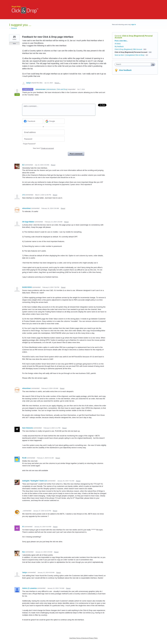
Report (53, 165)
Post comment (76, 154)
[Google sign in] (54, 121)
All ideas (118, 44)
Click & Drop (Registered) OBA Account (128, 49)
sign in (134, 24)
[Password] (43, 139)
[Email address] (43, 132)
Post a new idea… (121, 41)
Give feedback (125, 70)
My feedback (119, 46)
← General (13, 28)
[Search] (153, 64)
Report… (58, 83)
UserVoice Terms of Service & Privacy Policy (84, 638)
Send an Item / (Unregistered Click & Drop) (130, 55)
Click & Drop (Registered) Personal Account (134, 37)
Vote (14, 43)
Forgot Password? (29, 144)
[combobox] (134, 64)
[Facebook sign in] (33, 121)
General (118, 36)
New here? (43, 148)
